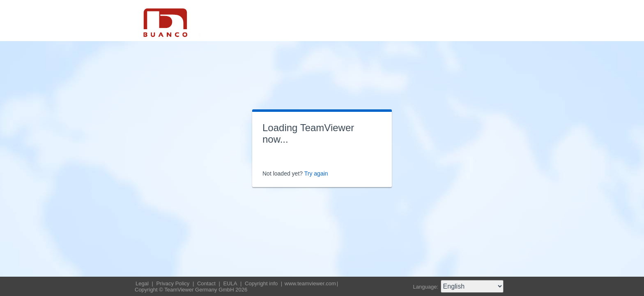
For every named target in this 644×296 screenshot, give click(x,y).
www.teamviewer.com (310, 283)
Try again (316, 173)
